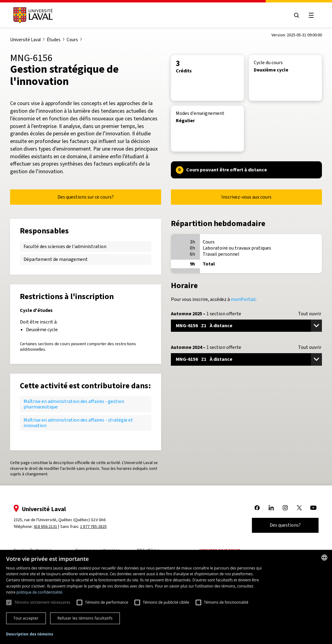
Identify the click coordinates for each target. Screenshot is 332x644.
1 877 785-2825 (94, 527)
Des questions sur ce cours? (86, 197)
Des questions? (285, 525)
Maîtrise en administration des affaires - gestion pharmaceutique (74, 404)
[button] (30, 634)
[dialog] (166, 597)
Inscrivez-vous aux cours (246, 197)
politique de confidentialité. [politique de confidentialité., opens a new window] (40, 592)
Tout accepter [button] (26, 618)
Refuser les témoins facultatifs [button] (85, 618)
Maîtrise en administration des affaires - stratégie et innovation (78, 423)
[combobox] (324, 558)
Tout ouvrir (310, 314)
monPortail (243, 299)
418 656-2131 (46, 527)
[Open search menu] (296, 15)
